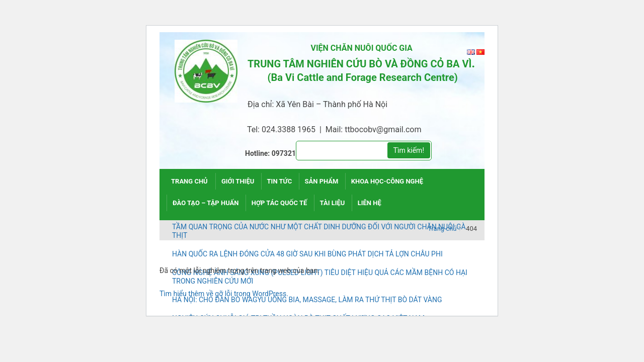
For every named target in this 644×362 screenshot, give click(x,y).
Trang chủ (189, 181)
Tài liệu (333, 203)
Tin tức (280, 181)
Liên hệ (370, 203)
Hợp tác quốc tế (279, 203)
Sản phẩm (322, 181)
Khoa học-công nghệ (387, 181)
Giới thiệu (238, 181)
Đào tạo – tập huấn (206, 203)
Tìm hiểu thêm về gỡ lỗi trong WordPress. (224, 294)
